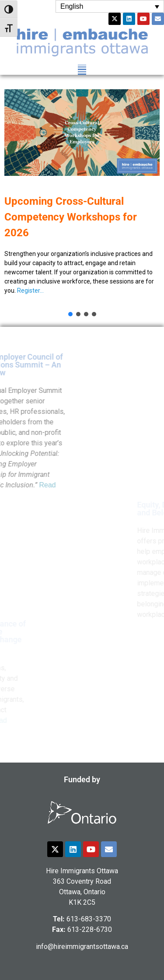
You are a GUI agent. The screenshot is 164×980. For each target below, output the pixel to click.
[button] (82, 70)
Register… (30, 290)
